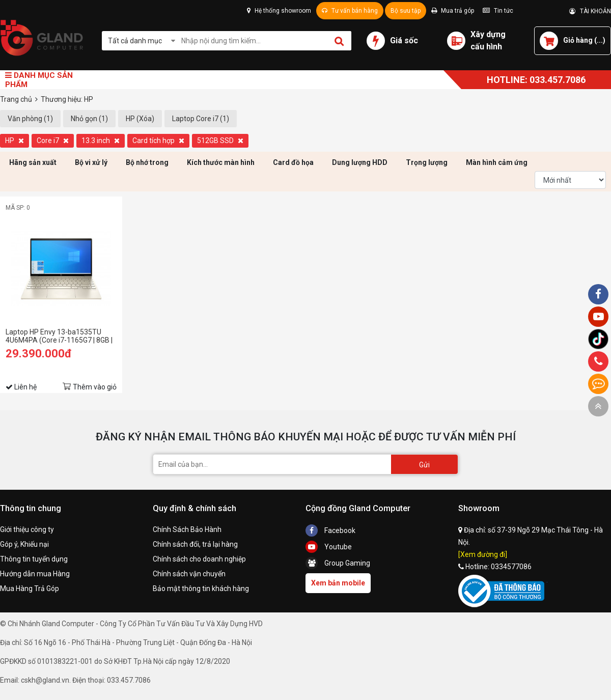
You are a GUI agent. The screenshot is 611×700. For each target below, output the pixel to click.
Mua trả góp (453, 11)
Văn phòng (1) (30, 119)
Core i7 (53, 141)
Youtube (329, 547)
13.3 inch (101, 141)
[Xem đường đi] (483, 554)
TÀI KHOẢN (590, 11)
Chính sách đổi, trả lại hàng (195, 544)
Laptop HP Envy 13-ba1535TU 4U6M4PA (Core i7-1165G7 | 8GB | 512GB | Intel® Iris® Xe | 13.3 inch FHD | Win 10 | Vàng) (59, 336)
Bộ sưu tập (406, 11)
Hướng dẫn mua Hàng (35, 574)
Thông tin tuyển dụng (34, 559)
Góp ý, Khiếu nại (24, 544)
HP (15, 141)
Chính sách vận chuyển (189, 574)
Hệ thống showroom (279, 11)
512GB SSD (220, 141)
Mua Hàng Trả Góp (30, 589)
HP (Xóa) (140, 119)
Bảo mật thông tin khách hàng (201, 589)
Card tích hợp (158, 141)
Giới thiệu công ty (27, 529)
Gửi (424, 465)
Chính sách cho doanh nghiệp (199, 559)
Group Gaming (338, 563)
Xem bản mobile (338, 583)
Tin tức (498, 11)
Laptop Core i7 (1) (201, 119)
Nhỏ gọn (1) (89, 119)
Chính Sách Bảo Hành (187, 529)
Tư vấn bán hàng (350, 11)
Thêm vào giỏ (95, 387)
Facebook (330, 530)
